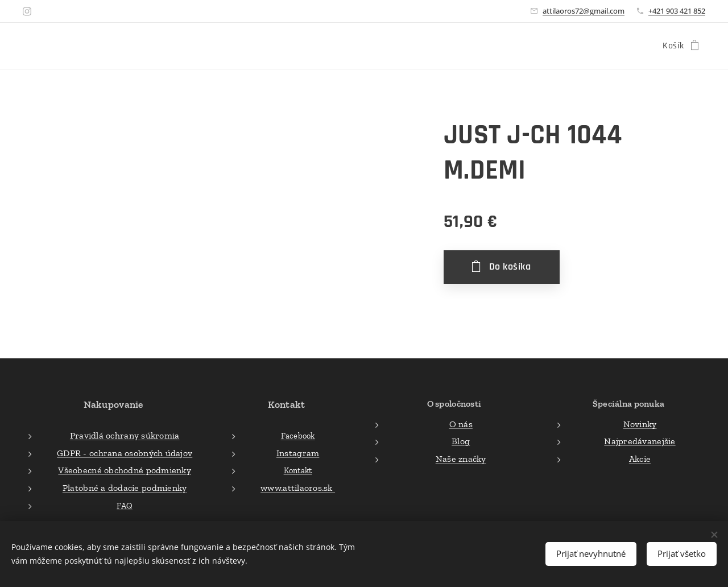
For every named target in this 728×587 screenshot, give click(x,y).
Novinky (640, 423)
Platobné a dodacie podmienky (125, 488)
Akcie (640, 458)
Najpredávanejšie (640, 441)
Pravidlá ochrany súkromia (125, 435)
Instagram (298, 453)
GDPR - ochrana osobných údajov (125, 453)
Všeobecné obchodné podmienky (125, 470)
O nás (460, 423)
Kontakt (298, 470)
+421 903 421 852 (677, 11)
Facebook (298, 436)
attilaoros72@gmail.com (584, 11)
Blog (461, 441)
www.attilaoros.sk (298, 488)
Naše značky (460, 458)
